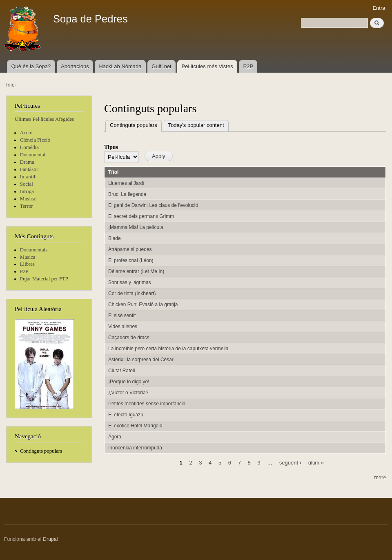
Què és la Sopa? (31, 66)
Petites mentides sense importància (147, 404)
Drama (27, 162)
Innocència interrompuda (135, 448)
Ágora (115, 437)
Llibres (27, 264)
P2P (248, 66)
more (380, 477)
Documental (33, 155)
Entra (379, 8)
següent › (290, 463)
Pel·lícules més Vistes (207, 66)
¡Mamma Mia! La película (136, 227)
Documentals (34, 250)
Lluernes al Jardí (126, 183)
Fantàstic (29, 169)
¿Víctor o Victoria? (128, 393)
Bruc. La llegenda (127, 194)
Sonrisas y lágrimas (130, 282)
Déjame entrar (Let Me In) (136, 271)
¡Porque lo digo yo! (129, 382)
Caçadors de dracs (129, 338)
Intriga (27, 191)
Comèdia (29, 147)
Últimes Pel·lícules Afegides (44, 119)
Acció (26, 133)
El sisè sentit (122, 316)
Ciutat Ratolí (122, 371)
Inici (11, 85)
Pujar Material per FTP (44, 279)
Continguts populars (41, 451)
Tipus (111, 147)
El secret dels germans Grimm (141, 216)
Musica (28, 257)
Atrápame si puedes (130, 249)
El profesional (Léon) (131, 260)
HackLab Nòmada (120, 66)
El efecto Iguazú (126, 415)
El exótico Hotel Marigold (135, 426)
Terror (27, 206)
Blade (115, 238)
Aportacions (75, 66)
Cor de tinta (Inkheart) (132, 293)
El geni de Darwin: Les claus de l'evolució (153, 205)
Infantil (28, 177)
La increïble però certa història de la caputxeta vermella (168, 349)
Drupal (50, 539)
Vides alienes (123, 327)
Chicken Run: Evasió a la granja (143, 304)
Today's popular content (196, 125)
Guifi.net (161, 66)
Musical (28, 199)
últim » (316, 463)
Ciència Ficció (35, 140)
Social (27, 184)
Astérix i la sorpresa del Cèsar (141, 360)
